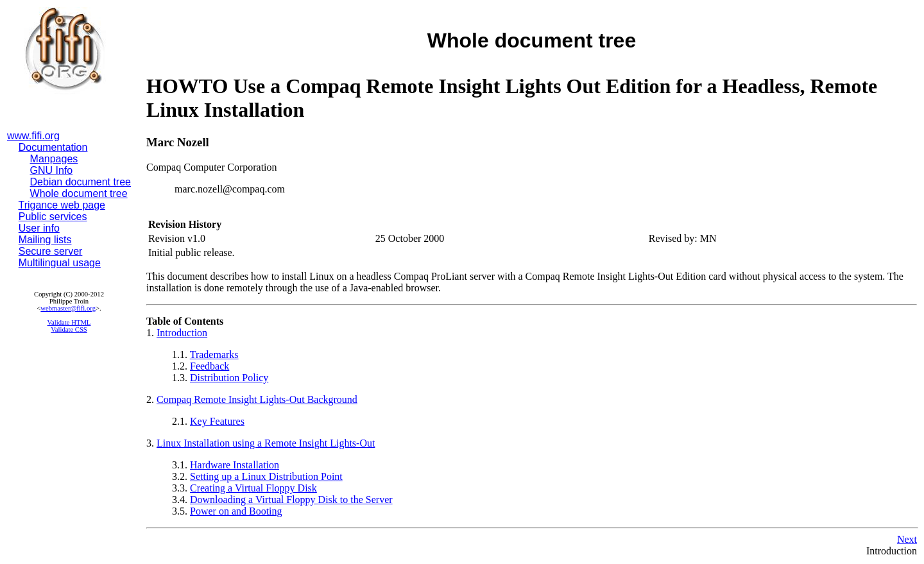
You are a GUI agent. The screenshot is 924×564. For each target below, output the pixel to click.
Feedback (210, 366)
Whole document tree (79, 193)
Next (907, 539)
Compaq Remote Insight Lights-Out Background (257, 399)
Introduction (182, 333)
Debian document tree (81, 182)
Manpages (54, 159)
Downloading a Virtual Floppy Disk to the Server (291, 500)
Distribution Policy (229, 378)
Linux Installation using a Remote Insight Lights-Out (266, 443)
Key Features (217, 421)
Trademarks (214, 355)
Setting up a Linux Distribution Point (266, 476)
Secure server (51, 251)
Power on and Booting (236, 511)
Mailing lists (45, 240)
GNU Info (52, 170)
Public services (53, 217)
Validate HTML (69, 322)
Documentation (53, 147)
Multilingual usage (60, 263)
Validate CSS (69, 329)
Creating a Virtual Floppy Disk (253, 488)
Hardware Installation (235, 465)
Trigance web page (62, 205)
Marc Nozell (178, 142)
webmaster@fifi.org (68, 308)
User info (39, 228)
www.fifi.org (33, 136)
